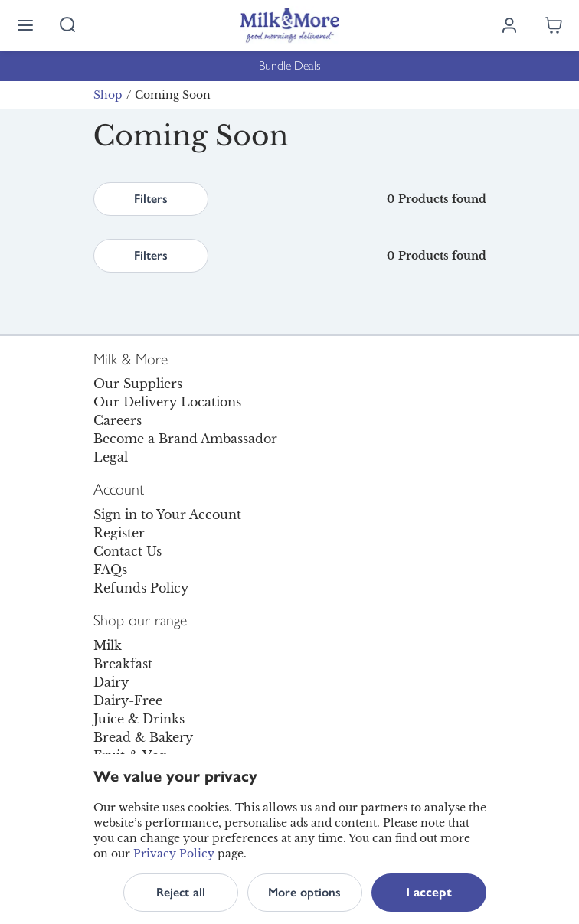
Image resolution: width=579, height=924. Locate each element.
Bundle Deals (290, 65)
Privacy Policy (174, 854)
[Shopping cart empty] (554, 25)
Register (119, 533)
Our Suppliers (138, 384)
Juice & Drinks (139, 719)
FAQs (110, 570)
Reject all (181, 892)
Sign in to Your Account (167, 514)
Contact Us (128, 551)
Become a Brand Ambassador (185, 439)
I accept (429, 892)
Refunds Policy (141, 588)
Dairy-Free (128, 700)
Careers (118, 420)
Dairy (111, 682)
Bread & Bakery (143, 737)
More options (304, 892)
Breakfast (123, 664)
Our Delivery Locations (167, 402)
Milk (108, 645)
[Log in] (509, 25)
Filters (151, 199)
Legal (111, 457)
